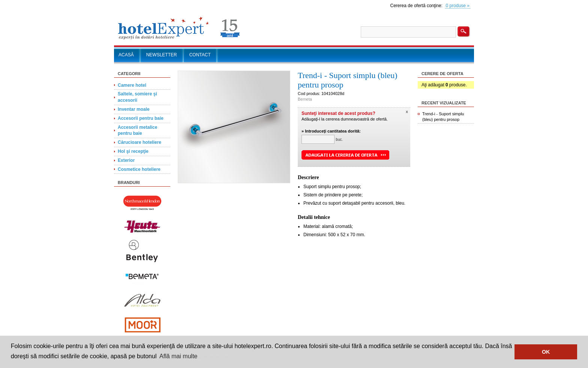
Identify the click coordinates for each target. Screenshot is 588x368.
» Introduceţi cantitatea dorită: (331, 131)
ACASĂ (126, 55)
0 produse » (458, 6)
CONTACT (200, 55)
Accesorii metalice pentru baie (137, 130)
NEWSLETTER (162, 55)
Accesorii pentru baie (141, 118)
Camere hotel (132, 85)
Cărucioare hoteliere (139, 142)
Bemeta (305, 99)
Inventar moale (134, 109)
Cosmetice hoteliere (139, 169)
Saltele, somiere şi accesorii (137, 97)
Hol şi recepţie (133, 151)
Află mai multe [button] (178, 356)
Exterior (126, 160)
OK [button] (546, 352)
